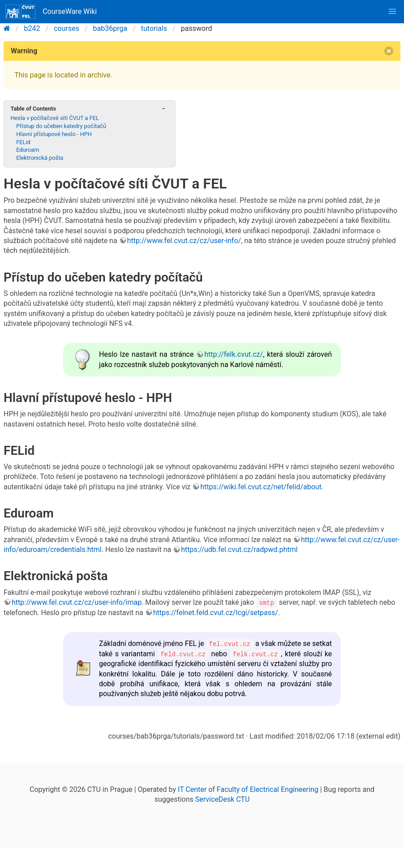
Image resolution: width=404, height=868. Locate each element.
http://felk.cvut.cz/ (234, 354)
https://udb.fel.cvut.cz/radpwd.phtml (239, 549)
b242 (32, 28)
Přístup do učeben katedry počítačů (61, 126)
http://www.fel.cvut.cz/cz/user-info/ (184, 241)
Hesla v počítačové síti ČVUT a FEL (55, 118)
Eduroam (28, 150)
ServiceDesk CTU (222, 799)
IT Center (192, 789)
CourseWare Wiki (51, 12)
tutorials (154, 28)
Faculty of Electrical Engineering (268, 789)
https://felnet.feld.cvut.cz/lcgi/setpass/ (216, 612)
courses (67, 28)
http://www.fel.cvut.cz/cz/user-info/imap (77, 602)
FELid (23, 142)
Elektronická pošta (40, 158)
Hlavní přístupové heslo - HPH (54, 134)
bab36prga (110, 28)
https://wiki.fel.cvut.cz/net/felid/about (261, 487)
